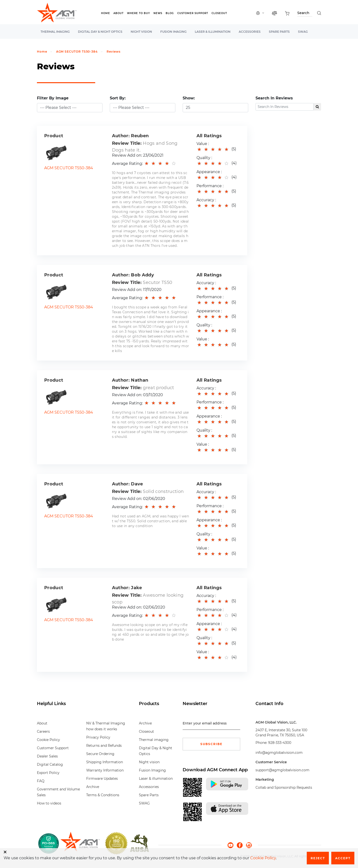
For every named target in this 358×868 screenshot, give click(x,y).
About (119, 13)
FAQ (41, 781)
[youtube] (232, 845)
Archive (93, 787)
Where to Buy (139, 13)
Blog (170, 13)
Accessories (250, 32)
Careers (43, 731)
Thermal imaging (55, 32)
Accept (343, 858)
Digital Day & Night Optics (100, 32)
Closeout (219, 13)
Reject (318, 858)
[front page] (80, 843)
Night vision (141, 32)
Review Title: (127, 143)
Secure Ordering (100, 754)
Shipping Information (105, 762)
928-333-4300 (280, 743)
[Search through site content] (305, 14)
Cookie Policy (48, 740)
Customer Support (193, 13)
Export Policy (48, 773)
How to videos (49, 803)
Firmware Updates (102, 779)
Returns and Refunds (104, 746)
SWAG (303, 32)
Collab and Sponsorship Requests (284, 788)
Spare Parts (279, 32)
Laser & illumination (213, 32)
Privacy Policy (98, 737)
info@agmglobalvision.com (279, 753)
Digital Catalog (50, 764)
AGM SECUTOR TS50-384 (77, 52)
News (158, 13)
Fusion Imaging (173, 32)
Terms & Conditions (103, 795)
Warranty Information (105, 770)
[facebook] (241, 845)
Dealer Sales (47, 756)
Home (106, 13)
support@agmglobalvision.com (282, 770)
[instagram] (249, 845)
